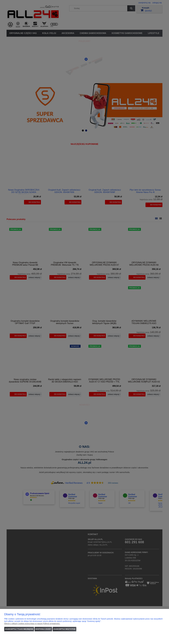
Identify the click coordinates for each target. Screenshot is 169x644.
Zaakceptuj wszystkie (64, 629)
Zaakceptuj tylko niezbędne (19, 629)
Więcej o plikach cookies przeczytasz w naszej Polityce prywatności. (32, 624)
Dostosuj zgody (43, 629)
